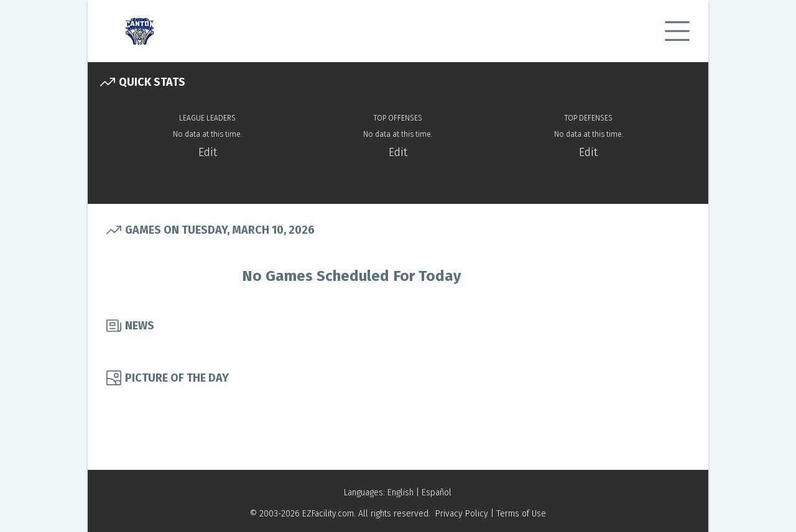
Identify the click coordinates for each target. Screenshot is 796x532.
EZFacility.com (328, 514)
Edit (208, 152)
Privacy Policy (462, 514)
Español (437, 493)
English (400, 493)
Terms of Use (521, 514)
